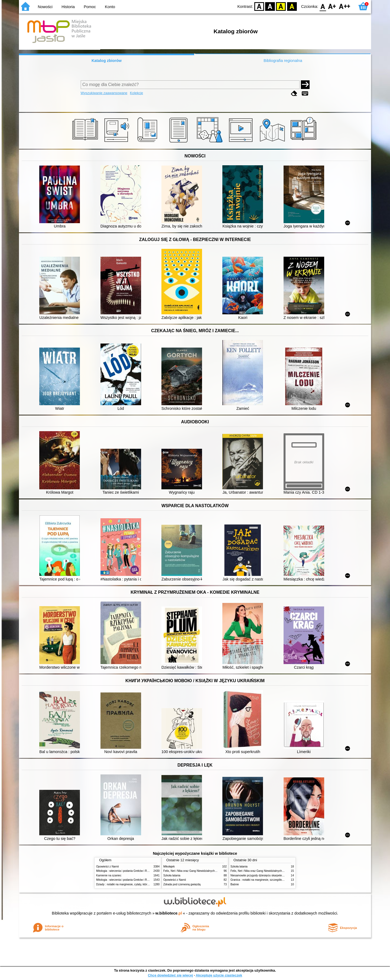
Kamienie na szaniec (109, 875)
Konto (110, 7)
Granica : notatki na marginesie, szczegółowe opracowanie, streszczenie (274, 880)
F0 (323, 6)
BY (292, 6)
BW (270, 6)
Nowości (45, 7)
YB (281, 6)
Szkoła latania (172, 875)
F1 (332, 6)
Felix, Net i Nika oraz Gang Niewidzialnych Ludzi (193, 871)
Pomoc (90, 7)
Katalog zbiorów (107, 61)
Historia (68, 7)
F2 (345, 6)
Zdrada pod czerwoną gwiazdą (182, 884)
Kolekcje (136, 93)
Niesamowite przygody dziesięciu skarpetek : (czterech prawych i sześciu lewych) (280, 875)
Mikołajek (169, 867)
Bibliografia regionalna (283, 61)
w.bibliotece (169, 913)
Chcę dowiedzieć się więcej (170, 975)
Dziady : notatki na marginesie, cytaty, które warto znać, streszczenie (138, 884)
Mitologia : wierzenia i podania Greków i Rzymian (126, 871)
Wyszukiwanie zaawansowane (104, 93)
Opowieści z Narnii (107, 867)
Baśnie (235, 884)
